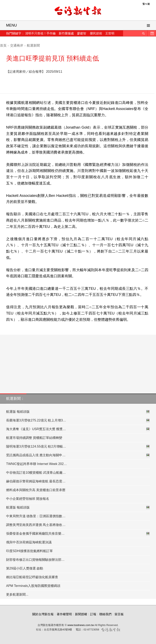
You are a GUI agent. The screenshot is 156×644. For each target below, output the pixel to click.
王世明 (110, 33)
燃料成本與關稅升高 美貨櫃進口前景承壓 (36, 490)
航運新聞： (15, 399)
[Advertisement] (108, 79)
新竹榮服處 (66, 33)
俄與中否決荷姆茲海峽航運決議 (29, 542)
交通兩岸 (17, 45)
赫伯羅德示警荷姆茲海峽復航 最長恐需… (36, 481)
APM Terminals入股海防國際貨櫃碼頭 (33, 586)
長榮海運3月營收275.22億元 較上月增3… (78, 420)
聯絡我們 (105, 614)
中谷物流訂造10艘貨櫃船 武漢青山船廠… (36, 473)
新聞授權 (81, 614)
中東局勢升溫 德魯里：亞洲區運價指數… (36, 516)
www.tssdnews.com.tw (81, 625)
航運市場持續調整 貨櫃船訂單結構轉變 (34, 438)
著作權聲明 (64, 614)
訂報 (93, 614)
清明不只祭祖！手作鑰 (40, 33)
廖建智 (82, 33)
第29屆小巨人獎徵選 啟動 (25, 568)
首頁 (3, 45)
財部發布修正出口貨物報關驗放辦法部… (35, 560)
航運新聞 (33, 45)
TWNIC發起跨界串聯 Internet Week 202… (36, 464)
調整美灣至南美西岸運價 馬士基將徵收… (36, 525)
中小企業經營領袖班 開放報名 (28, 499)
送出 (143, 33)
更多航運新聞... (17, 594)
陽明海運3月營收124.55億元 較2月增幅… (78, 447)
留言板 (119, 614)
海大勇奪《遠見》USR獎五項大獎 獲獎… (78, 429)
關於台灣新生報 (43, 614)
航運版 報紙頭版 (78, 412)
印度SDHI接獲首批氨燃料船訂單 (29, 551)
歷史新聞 (152, 33)
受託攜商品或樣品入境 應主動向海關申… (78, 455)
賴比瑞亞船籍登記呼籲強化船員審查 (32, 577)
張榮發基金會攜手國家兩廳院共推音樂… (78, 534)
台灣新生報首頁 (78, 11)
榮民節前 (96, 33)
